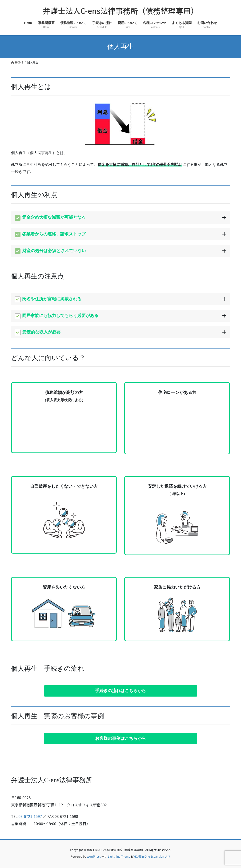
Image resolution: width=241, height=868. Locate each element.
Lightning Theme (119, 856)
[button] (121, 691)
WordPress (94, 856)
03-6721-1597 (30, 816)
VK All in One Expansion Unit (152, 856)
